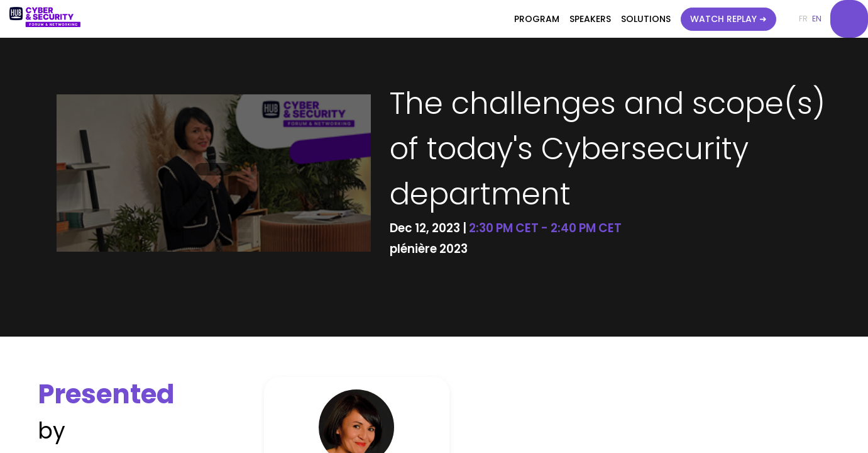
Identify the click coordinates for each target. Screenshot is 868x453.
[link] (537, 19)
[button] (728, 19)
